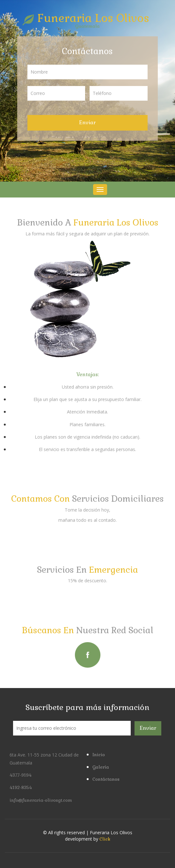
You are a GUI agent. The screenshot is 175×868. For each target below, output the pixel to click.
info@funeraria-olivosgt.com (41, 800)
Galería (101, 767)
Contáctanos (106, 779)
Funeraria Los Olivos (88, 18)
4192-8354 (21, 787)
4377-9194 (21, 775)
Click (105, 839)
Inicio (99, 755)
